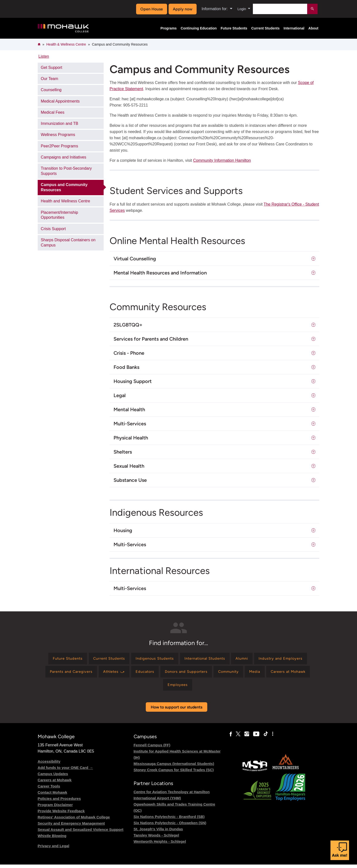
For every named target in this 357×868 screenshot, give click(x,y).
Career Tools (49, 790)
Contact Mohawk (52, 796)
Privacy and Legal (54, 849)
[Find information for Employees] (215, 688)
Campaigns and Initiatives (64, 157)
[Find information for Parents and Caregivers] (127, 673)
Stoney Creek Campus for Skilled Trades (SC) (174, 773)
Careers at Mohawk (55, 783)
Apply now (181, 9)
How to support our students (177, 711)
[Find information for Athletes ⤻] (174, 673)
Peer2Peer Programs (59, 146)
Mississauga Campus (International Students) (174, 767)
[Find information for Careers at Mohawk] (173, 688)
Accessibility (49, 765)
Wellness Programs (58, 135)
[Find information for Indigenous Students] (182, 659)
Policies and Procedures (59, 802)
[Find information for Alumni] (277, 659)
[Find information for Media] (136, 688)
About (313, 28)
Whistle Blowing (52, 839)
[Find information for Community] (297, 673)
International (294, 28)
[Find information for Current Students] (132, 659)
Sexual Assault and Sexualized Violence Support (81, 833)
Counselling (51, 90)
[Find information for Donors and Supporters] (251, 673)
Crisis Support (53, 229)
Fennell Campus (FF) (152, 748)
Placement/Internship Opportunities (59, 215)
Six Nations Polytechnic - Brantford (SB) (169, 820)
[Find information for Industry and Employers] (70, 673)
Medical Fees (53, 112)
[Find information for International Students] (236, 659)
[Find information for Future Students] (87, 659)
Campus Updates (53, 777)
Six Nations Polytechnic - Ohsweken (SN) (170, 826)
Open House (150, 9)
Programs (168, 28)
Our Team (50, 79)
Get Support (52, 68)
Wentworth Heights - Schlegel (160, 845)
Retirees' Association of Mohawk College (74, 821)
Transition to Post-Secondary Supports (66, 171)
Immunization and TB (60, 123)
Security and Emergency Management (71, 827)
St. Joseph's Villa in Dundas (158, 832)
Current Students (265, 28)
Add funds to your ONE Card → (65, 771)
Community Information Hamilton (222, 160)
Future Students (234, 28)
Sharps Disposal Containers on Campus (68, 243)
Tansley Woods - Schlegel (156, 839)
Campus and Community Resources (64, 187)
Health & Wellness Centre (66, 44)
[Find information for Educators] (207, 673)
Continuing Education (199, 28)
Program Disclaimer (55, 808)
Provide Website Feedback (61, 814)
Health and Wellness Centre (66, 201)
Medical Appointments (60, 101)
